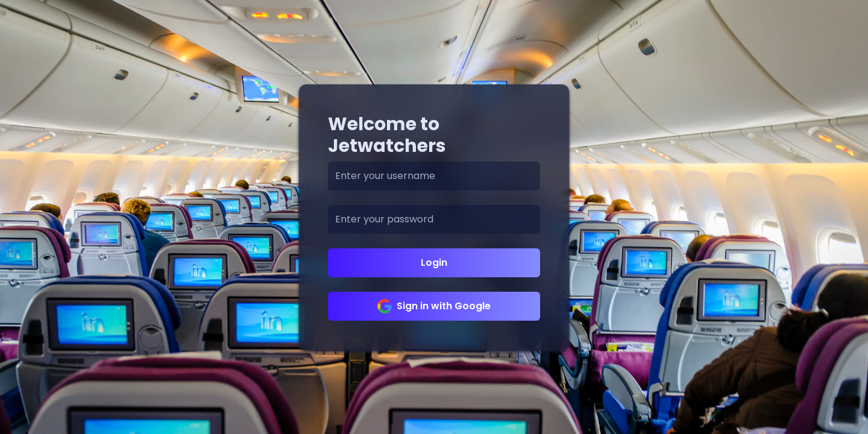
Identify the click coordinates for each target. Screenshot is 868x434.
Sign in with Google (434, 306)
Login (434, 263)
